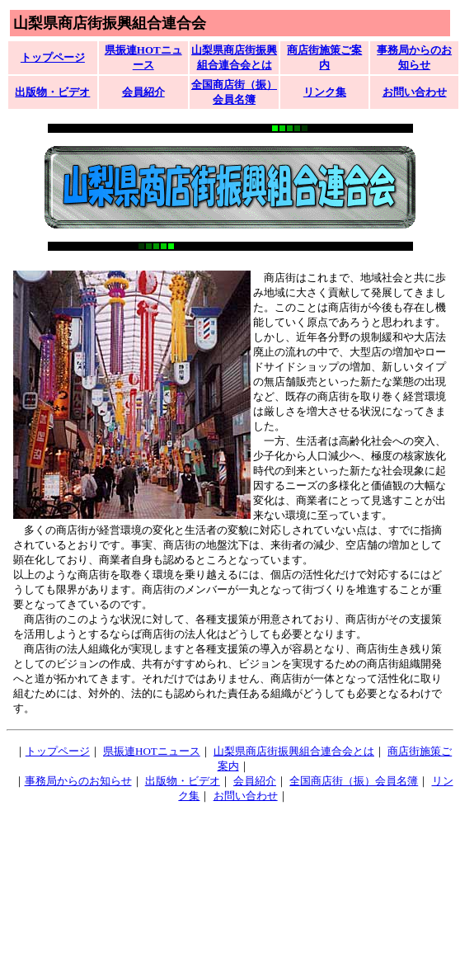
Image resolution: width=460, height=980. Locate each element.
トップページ (53, 57)
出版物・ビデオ (52, 92)
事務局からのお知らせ (78, 781)
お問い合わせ (415, 92)
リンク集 (325, 92)
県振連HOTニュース (152, 751)
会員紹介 (143, 92)
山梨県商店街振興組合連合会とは (294, 751)
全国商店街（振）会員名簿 (354, 781)
